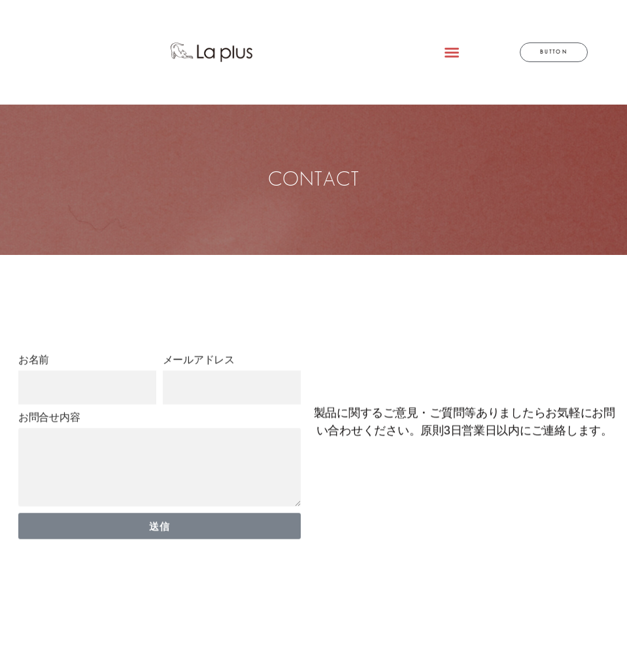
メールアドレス (199, 388)
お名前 (34, 388)
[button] (452, 52)
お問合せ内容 (49, 445)
